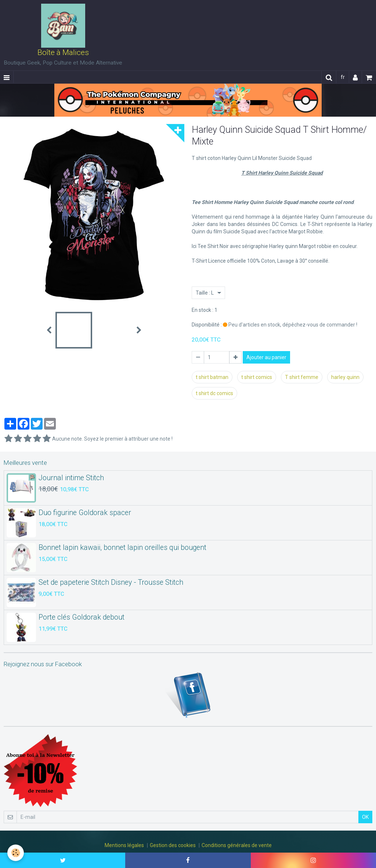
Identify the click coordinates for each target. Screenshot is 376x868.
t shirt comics (257, 377)
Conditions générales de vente (237, 845)
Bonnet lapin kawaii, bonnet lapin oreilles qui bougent (122, 548)
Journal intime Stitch (71, 478)
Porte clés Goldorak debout (82, 617)
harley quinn (345, 377)
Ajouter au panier (266, 357)
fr (343, 77)
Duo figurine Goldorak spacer (85, 513)
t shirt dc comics (214, 393)
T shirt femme (302, 377)
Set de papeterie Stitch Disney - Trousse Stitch (111, 582)
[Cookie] (16, 853)
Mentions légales (124, 845)
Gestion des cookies (173, 845)
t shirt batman (212, 377)
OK (365, 817)
